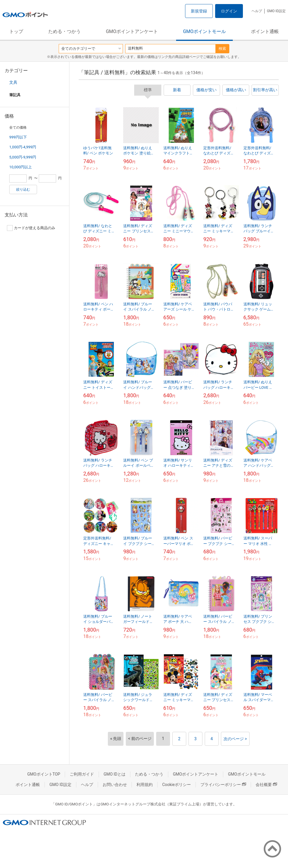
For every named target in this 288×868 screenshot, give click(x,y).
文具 (13, 82)
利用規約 (145, 785)
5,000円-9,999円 (23, 157)
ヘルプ (257, 11)
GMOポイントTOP (44, 774)
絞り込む (23, 189)
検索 (222, 49)
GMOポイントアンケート (132, 31)
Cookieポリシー (177, 785)
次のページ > (235, 739)
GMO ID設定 (276, 11)
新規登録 (199, 11)
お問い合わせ (115, 785)
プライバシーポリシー (223, 785)
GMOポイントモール (204, 31)
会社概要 (266, 785)
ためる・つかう (64, 31)
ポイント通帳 (265, 31)
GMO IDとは (115, 774)
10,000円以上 (21, 167)
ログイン (229, 11)
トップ (16, 31)
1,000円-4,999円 (23, 147)
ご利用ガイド (82, 774)
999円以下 (18, 137)
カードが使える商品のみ (31, 228)
